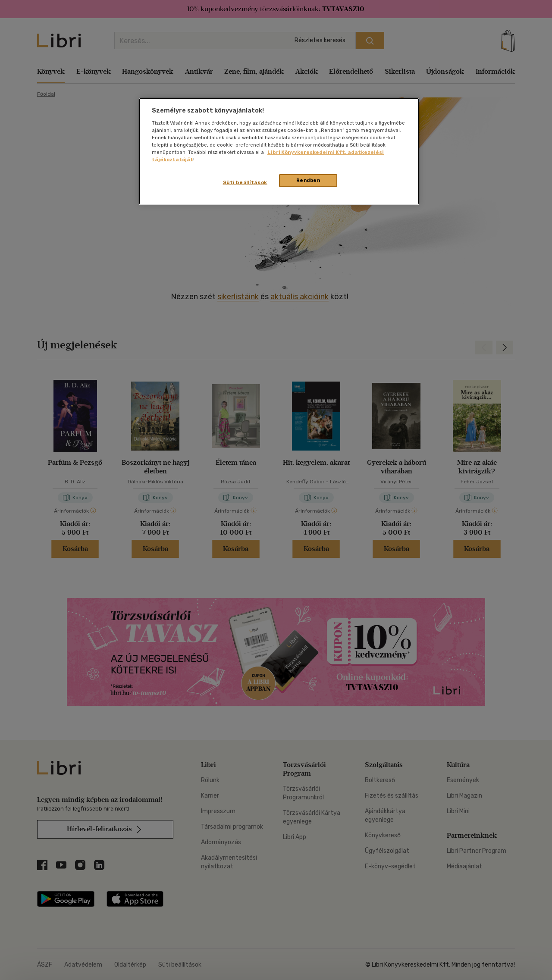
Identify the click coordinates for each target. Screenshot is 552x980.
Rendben (308, 180)
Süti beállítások (245, 182)
